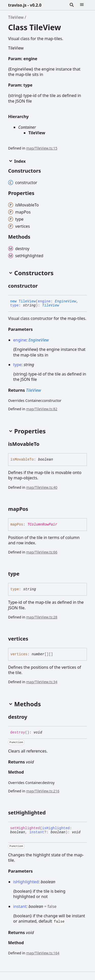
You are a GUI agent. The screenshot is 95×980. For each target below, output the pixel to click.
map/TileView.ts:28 (42, 617)
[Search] (72, 5)
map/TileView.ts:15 (42, 148)
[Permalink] (41, 59)
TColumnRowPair (42, 525)
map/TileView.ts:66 (42, 552)
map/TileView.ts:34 (42, 682)
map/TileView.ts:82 (42, 409)
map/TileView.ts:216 (43, 791)
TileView (16, 17)
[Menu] (82, 5)
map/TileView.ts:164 (43, 953)
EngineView (65, 301)
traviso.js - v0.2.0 (25, 5)
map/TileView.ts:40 (42, 487)
